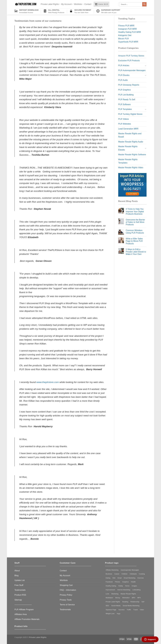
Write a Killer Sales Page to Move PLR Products (134, 241)
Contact (88, 4)
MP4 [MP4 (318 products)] (139, 598)
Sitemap (18, 600)
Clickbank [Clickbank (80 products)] (133, 574)
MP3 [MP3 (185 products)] (133, 598)
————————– (23, 605)
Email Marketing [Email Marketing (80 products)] (130, 578)
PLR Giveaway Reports (129, 85)
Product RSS (20, 595)
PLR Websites (125, 124)
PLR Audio (123, 80)
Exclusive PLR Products (129, 61)
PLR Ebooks (124, 75)
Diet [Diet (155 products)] (114, 578)
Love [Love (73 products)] (107, 594)
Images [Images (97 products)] (134, 586)
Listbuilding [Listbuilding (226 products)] (136, 590)
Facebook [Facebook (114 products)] (109, 582)
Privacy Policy (66, 595)
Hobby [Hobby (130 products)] (121, 586)
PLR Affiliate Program (24, 610)
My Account (67, 4)
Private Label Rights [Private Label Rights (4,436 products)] (113, 602)
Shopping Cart (66, 585)
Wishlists (79, 4)
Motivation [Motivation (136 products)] (126, 598)
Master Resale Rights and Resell (130, 135)
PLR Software (124, 104)
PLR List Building (126, 95)
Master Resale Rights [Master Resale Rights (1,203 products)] (128, 594)
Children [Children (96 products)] (125, 574)
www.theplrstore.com (48, 382)
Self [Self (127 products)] (143, 602)
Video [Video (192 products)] (142, 610)
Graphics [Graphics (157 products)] (125, 582)
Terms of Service (67, 605)
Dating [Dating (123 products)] (108, 578)
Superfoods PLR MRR (128, 42)
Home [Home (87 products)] (127, 586)
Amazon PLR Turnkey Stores (131, 56)
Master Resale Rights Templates (128, 161)
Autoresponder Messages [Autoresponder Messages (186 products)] (130, 570)
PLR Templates (125, 109)
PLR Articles (124, 65)
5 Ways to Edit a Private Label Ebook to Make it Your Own (136, 252)
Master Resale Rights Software (132, 155)
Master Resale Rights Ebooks (128, 148)
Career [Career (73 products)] (117, 574)
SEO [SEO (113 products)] (107, 606)
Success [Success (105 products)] (121, 610)
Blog (16, 576)
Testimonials (20, 590)
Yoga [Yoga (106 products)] (119, 614)
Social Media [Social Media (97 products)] (116, 606)
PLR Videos (124, 119)
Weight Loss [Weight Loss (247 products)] (110, 614)
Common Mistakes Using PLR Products (135, 232)
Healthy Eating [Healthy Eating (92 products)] (111, 586)
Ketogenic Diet (125, 35)
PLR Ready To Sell (127, 99)
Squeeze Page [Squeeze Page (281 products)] (111, 610)
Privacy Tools (66, 600)
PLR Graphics (125, 90)
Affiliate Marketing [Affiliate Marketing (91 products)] (112, 570)
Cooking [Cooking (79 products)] (142, 574)
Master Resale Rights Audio (131, 142)
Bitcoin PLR (124, 39)
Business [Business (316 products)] (109, 574)
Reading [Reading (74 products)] (125, 602)
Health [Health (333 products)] (133, 582)
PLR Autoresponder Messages (132, 70)
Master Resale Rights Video (131, 168)
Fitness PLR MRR (126, 26)
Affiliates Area (21, 614)
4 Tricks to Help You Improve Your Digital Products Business (135, 211)
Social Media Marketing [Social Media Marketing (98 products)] (131, 606)
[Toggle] (146, 66)
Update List (20, 580)
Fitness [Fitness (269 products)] (118, 582)
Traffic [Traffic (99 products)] (129, 610)
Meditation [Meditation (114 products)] (109, 598)
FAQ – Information (68, 590)
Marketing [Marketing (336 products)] (115, 594)
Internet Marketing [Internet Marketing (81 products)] (124, 590)
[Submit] (144, 4)
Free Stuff (19, 585)
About (17, 571)
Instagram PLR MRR (128, 29)
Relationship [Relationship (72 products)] (135, 602)
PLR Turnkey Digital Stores (130, 114)
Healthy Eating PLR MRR (130, 32)
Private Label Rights (51, 4)
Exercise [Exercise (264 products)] (141, 578)
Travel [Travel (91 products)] (136, 610)
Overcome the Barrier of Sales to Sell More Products (135, 222)
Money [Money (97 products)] (118, 598)
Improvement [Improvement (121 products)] (110, 590)
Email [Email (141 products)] (120, 578)
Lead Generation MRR (128, 129)
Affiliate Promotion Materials (27, 619)
